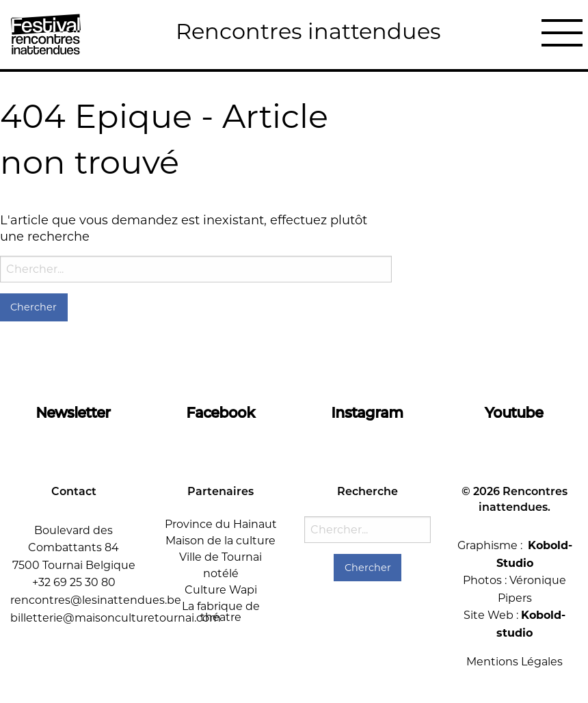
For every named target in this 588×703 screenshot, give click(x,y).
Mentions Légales (514, 662)
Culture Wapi (221, 590)
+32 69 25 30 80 (74, 582)
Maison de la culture (220, 541)
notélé (221, 573)
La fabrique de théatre (221, 612)
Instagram (367, 412)
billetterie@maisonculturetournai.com (116, 618)
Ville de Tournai (220, 557)
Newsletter (73, 412)
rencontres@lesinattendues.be (96, 600)
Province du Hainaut (221, 524)
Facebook (221, 412)
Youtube (514, 412)
